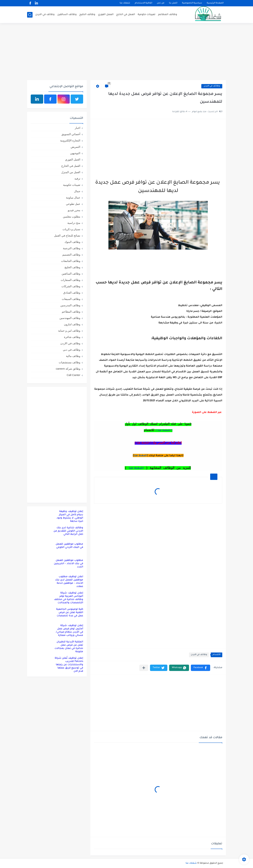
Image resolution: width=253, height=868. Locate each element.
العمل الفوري (106, 15)
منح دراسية (74, 223)
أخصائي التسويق (71, 134)
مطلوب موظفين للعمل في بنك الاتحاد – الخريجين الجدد (68, 564)
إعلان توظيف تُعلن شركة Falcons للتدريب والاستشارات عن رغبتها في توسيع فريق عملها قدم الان (69, 665)
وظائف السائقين (67, 15)
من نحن (161, 3)
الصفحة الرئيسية (215, 3)
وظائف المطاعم (168, 15)
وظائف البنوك (72, 242)
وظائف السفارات (70, 280)
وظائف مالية (73, 356)
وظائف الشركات (71, 286)
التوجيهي (75, 153)
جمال (77, 191)
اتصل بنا (173, 3)
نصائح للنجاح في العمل (67, 236)
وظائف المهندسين (70, 318)
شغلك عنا (125, 3)
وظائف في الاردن (45, 15)
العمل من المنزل (71, 172)
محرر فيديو (74, 210)
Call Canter (73, 375)
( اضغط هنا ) (164, 431)
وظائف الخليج (87, 15)
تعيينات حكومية (147, 15)
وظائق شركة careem (68, 369)
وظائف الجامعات (71, 261)
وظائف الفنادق (72, 293)
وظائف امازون (72, 324)
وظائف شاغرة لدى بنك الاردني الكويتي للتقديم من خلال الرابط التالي (68, 531)
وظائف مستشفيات (69, 362)
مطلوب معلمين (72, 217)
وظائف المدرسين (70, 305)
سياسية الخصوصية (192, 3)
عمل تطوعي (73, 204)
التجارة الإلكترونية (70, 140)
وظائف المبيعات (71, 299)
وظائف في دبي (72, 350)
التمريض (75, 147)
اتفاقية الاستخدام (143, 3)
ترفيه (77, 178)
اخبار (78, 128)
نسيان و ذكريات (71, 229)
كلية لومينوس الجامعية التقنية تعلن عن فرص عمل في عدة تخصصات (70, 613)
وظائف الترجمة (72, 248)
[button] (201, 668)
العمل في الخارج (126, 15)
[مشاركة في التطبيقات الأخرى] (144, 668)
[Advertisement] (126, 52)
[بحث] (30, 15)
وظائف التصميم (71, 255)
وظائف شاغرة (72, 337)
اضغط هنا (140, 456)
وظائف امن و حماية (69, 331)
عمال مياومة (73, 197)
